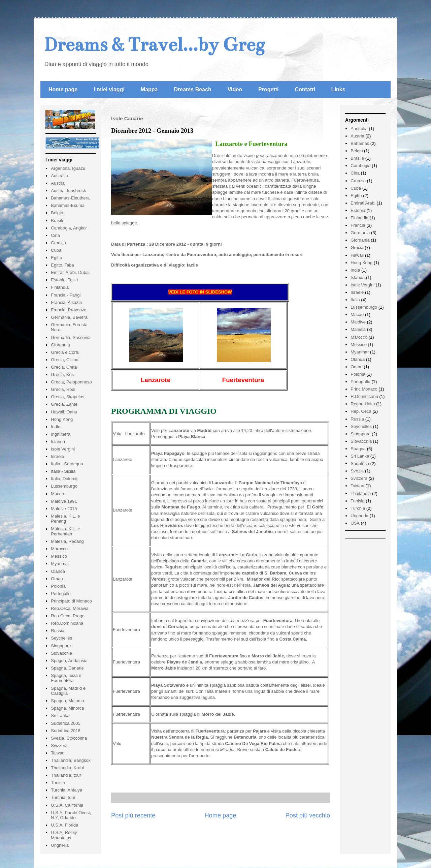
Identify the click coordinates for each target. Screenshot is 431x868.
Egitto (56, 258)
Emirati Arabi (363, 203)
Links (338, 89)
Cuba (56, 250)
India (56, 427)
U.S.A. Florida (64, 825)
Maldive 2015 (64, 509)
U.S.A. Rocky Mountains (64, 835)
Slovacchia (61, 653)
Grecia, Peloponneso (71, 382)
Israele (57, 456)
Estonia (358, 210)
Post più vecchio (308, 815)
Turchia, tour (63, 797)
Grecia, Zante (64, 404)
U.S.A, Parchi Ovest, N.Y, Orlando (71, 815)
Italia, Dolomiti (65, 479)
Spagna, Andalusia (69, 661)
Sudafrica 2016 (65, 731)
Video (235, 89)
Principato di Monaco (71, 601)
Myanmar (60, 564)
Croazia (58, 243)
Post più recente (133, 815)
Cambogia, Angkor (69, 228)
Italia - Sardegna (67, 464)
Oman (57, 579)
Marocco (59, 549)
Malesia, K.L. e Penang (65, 519)
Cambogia (360, 166)
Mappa (149, 89)
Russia (58, 631)
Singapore (61, 646)
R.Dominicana (364, 396)
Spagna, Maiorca (67, 701)
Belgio (57, 213)
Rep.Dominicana (67, 623)
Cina (55, 235)
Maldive (358, 322)
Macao (57, 494)
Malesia (358, 329)
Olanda (58, 571)
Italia (355, 300)
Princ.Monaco (364, 389)
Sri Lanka (60, 716)
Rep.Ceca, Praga (68, 616)
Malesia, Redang (67, 541)
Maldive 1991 (64, 501)
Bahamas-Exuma (68, 205)
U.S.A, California (67, 805)
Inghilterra (61, 434)
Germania (360, 233)
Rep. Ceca (361, 411)
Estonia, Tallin (64, 280)
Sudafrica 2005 (65, 723)
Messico (59, 556)
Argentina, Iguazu (68, 168)
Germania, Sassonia (71, 337)
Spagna (358, 449)
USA (355, 523)
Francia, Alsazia (66, 302)
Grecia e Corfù (65, 352)
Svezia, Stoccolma (69, 738)
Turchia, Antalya (67, 790)
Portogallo (61, 594)
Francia (358, 225)
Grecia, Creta (64, 367)
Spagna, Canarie (67, 668)
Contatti (305, 89)
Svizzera (59, 746)
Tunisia (58, 783)
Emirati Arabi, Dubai (70, 272)
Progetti (268, 89)
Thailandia (361, 493)
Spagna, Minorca (67, 708)
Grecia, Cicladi (65, 360)
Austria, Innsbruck (68, 191)
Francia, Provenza (69, 310)
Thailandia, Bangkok (71, 760)
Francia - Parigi (66, 295)
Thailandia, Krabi (67, 768)
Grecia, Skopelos (68, 397)
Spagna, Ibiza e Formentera (66, 678)
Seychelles (61, 638)
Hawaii (357, 255)
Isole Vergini (63, 449)
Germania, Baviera (69, 317)
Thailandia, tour (66, 775)
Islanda (58, 442)
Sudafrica (360, 463)
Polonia (58, 586)
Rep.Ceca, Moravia (70, 608)
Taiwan (58, 753)
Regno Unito (363, 404)
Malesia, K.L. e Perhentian (65, 532)
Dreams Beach (193, 89)
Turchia (358, 508)
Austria (58, 183)
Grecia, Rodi (63, 389)
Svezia (357, 471)
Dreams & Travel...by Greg (154, 45)
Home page (63, 89)
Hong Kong (62, 419)
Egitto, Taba (62, 265)
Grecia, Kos (62, 375)
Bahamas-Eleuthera (70, 198)
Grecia (357, 247)
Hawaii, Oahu (64, 412)
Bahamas (360, 143)
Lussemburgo (64, 486)
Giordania (60, 345)
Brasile (58, 221)
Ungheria (60, 845)
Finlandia (60, 287)
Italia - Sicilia (63, 471)
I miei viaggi (109, 89)
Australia (59, 176)
